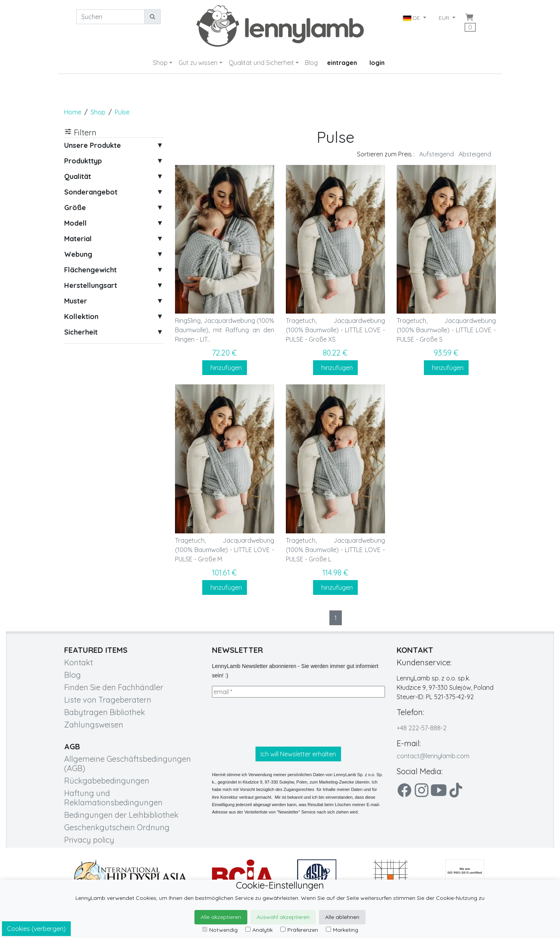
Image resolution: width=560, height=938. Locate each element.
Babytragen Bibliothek (105, 712)
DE (412, 18)
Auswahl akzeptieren (283, 917)
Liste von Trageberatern (108, 700)
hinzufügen (225, 368)
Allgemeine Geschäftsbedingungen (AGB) (128, 764)
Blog (311, 63)
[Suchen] (110, 17)
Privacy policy (89, 840)
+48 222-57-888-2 (422, 728)
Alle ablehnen (342, 917)
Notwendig (220, 930)
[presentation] (271, 722)
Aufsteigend (437, 154)
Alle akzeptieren (221, 917)
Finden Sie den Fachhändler (114, 687)
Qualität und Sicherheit (261, 63)
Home (73, 112)
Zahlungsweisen (94, 725)
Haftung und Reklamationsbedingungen (113, 798)
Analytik (259, 930)
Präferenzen (299, 930)
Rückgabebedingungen (107, 781)
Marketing (342, 930)
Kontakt (79, 662)
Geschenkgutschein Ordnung (117, 827)
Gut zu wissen (198, 63)
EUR (445, 18)
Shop (160, 63)
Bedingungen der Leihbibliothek (121, 815)
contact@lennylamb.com (433, 756)
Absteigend (475, 154)
